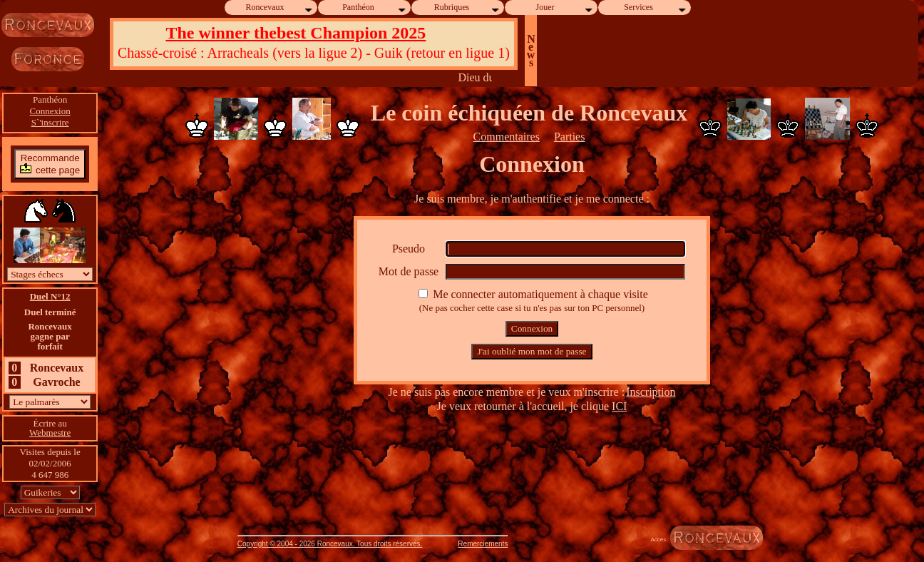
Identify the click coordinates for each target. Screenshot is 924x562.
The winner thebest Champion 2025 (296, 33)
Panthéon (375, 7)
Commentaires (507, 137)
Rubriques (467, 7)
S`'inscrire (50, 122)
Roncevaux (280, 7)
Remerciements (483, 544)
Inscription (651, 392)
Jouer (565, 7)
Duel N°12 (50, 296)
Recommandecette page (50, 164)
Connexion (50, 111)
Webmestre (50, 433)
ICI (619, 406)
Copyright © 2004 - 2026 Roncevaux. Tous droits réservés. (330, 544)
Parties (570, 137)
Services (656, 7)
